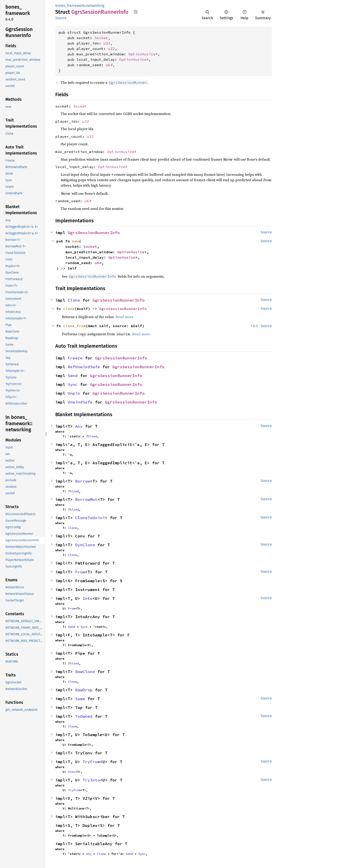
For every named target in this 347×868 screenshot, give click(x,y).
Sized (92, 436)
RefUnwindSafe (84, 367)
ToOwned (84, 716)
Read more (124, 317)
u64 (109, 65)
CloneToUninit (91, 518)
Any (79, 426)
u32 (107, 43)
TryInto (91, 780)
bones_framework (70, 6)
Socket (101, 38)
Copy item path (136, 12)
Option (135, 54)
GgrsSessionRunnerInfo (94, 233)
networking (95, 6)
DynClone (85, 545)
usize (150, 54)
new (76, 241)
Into (88, 598)
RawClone (85, 672)
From (80, 572)
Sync (73, 384)
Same (80, 699)
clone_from (74, 326)
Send (73, 376)
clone (69, 309)
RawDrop (84, 690)
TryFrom (91, 762)
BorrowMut (86, 499)
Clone (74, 300)
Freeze (75, 358)
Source (61, 18)
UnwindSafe (80, 402)
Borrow (83, 481)
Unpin (74, 393)
